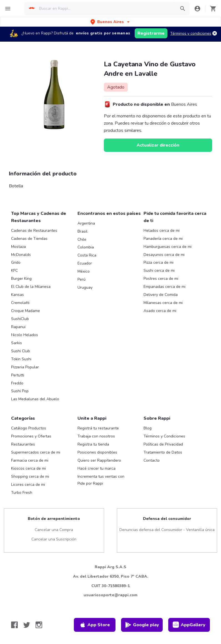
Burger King (21, 279)
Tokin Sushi (21, 359)
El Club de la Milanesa (31, 287)
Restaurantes (23, 444)
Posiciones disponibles (97, 452)
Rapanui (18, 327)
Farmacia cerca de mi (30, 460)
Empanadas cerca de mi (165, 287)
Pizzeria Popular (25, 367)
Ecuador (85, 263)
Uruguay (85, 287)
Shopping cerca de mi (30, 476)
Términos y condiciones (191, 33)
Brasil (82, 231)
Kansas (17, 295)
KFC (14, 271)
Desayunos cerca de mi (164, 255)
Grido (16, 262)
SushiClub (20, 319)
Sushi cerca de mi (159, 271)
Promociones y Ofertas (31, 436)
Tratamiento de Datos (163, 452)
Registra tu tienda (93, 444)
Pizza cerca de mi (159, 262)
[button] (110, 22)
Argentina (86, 223)
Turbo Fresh (22, 493)
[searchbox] (106, 9)
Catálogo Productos (29, 428)
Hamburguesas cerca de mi (168, 247)
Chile (82, 239)
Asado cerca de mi (160, 311)
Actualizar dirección (158, 145)
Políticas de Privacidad (163, 444)
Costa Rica (87, 255)
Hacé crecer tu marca (96, 468)
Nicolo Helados (25, 335)
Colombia (86, 247)
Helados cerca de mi (162, 231)
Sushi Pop (20, 391)
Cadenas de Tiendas (29, 239)
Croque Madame (26, 311)
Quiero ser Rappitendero (99, 460)
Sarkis (17, 343)
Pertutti (18, 375)
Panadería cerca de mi (163, 239)
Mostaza (18, 247)
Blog (148, 428)
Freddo (17, 383)
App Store (95, 625)
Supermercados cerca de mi (36, 452)
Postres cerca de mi (161, 279)
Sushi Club (21, 351)
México (84, 271)
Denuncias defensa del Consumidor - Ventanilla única (167, 530)
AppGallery (189, 625)
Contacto (152, 460)
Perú (81, 279)
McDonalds (21, 255)
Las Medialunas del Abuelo (35, 399)
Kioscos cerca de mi (28, 468)
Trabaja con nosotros (96, 436)
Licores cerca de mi (28, 485)
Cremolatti (20, 303)
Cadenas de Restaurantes (34, 231)
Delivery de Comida (161, 295)
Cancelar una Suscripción (54, 539)
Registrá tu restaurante (98, 428)
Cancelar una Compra (54, 530)
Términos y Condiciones (164, 436)
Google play (142, 625)
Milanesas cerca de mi (163, 303)
